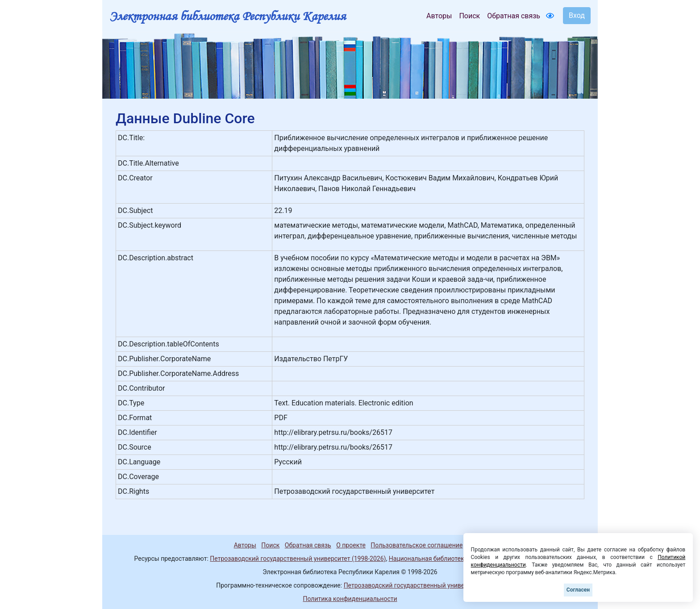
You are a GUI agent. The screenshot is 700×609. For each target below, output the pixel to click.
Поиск (469, 16)
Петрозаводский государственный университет (414, 585)
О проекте (351, 545)
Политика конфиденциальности (350, 599)
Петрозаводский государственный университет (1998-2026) (298, 559)
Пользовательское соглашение (417, 545)
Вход (577, 15)
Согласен (578, 590)
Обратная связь (514, 16)
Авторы (439, 16)
